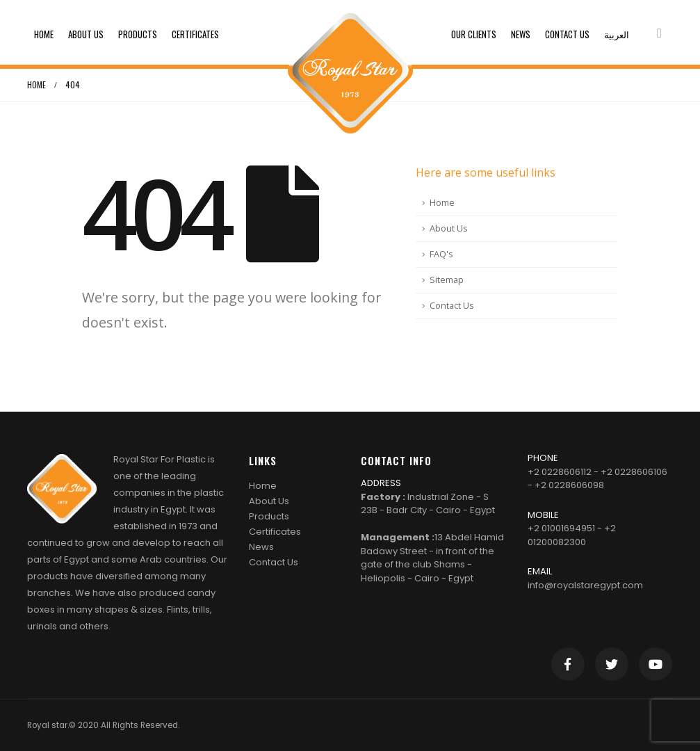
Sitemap (447, 280)
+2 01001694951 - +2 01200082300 (572, 535)
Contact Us (567, 34)
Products (138, 34)
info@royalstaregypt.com (585, 585)
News (521, 34)
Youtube (656, 664)
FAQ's (441, 254)
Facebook (568, 664)
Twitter (612, 664)
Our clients (474, 34)
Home (44, 34)
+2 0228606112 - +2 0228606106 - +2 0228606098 (597, 479)
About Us (86, 34)
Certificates (195, 34)
